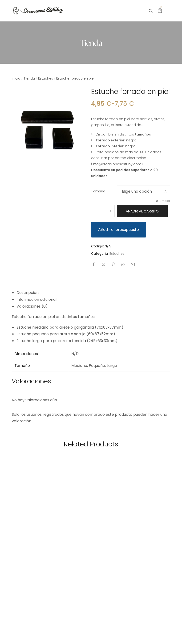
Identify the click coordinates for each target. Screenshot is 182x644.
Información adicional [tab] (36, 299)
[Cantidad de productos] (103, 211)
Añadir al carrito (142, 211)
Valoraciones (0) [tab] (32, 306)
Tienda (29, 78)
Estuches (46, 78)
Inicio (16, 78)
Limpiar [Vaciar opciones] (165, 201)
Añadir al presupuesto (119, 230)
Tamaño (98, 191)
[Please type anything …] (151, 11)
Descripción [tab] (28, 293)
